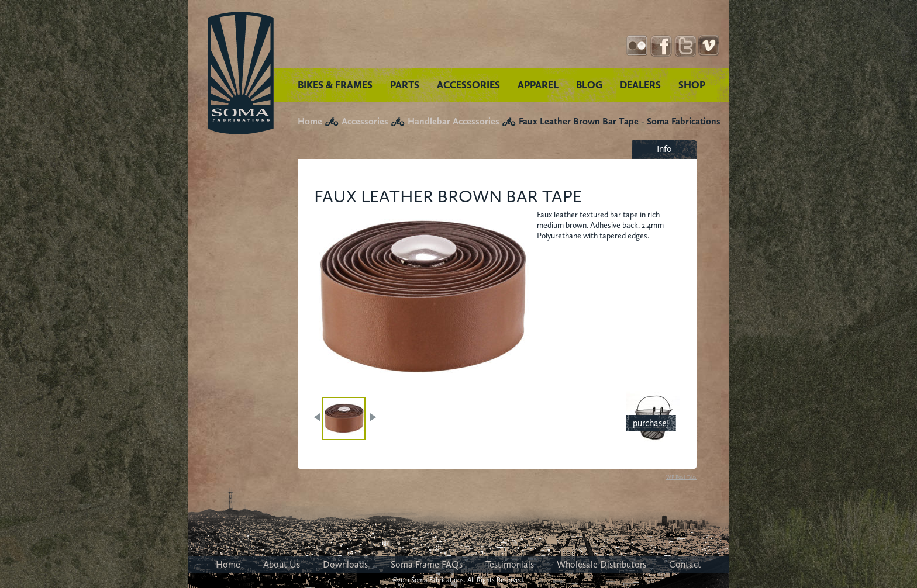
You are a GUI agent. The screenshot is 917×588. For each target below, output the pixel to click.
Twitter (685, 46)
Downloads (345, 564)
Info (664, 149)
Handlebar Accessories (454, 121)
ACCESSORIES (468, 85)
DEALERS (640, 85)
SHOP (692, 85)
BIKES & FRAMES (335, 85)
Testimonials (510, 564)
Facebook (661, 46)
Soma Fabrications (241, 73)
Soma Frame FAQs (427, 564)
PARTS (405, 85)
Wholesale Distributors (601, 564)
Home (310, 121)
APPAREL (538, 85)
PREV (318, 417)
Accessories (365, 121)
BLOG (589, 85)
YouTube (709, 46)
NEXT (373, 417)
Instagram (637, 46)
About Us (282, 564)
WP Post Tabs (681, 477)
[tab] (664, 150)
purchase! (651, 423)
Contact (685, 564)
